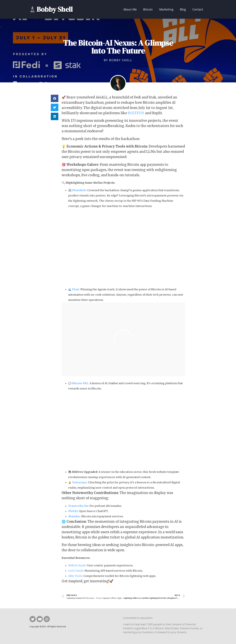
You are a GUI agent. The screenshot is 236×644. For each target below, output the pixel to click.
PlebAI (73, 511)
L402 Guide (76, 571)
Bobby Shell (55, 9)
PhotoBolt (79, 190)
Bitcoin (148, 9)
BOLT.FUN (136, 113)
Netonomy (79, 482)
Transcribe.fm (78, 506)
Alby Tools (75, 576)
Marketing (166, 9)
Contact (198, 9)
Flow (76, 289)
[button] (55, 98)
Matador (74, 516)
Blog (183, 9)
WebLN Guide (77, 565)
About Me (130, 9)
